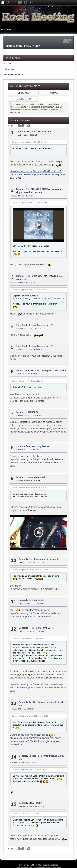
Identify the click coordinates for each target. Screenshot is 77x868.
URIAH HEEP (35, 793)
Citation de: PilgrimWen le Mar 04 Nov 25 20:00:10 (30, 759)
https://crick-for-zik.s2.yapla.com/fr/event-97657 (34, 637)
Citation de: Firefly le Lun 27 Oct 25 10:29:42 (27, 803)
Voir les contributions (14, 74)
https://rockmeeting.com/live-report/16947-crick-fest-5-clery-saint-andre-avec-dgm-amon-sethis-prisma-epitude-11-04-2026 (37, 174)
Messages (23, 93)
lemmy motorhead (35, 472)
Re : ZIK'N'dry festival (38, 441)
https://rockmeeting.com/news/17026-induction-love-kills (38, 293)
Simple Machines (50, 855)
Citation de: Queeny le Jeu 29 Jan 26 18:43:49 (28, 376)
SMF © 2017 (36, 855)
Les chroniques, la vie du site (44, 549)
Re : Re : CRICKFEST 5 (39, 132)
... (26, 126)
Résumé (8, 64)
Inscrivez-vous (32, 46)
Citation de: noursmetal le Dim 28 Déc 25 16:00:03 (29, 483)
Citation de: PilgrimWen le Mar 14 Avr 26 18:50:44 (29, 203)
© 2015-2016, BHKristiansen (38, 860)
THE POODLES (36, 590)
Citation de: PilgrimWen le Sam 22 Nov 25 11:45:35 (30, 559)
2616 (29, 126)
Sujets (54, 93)
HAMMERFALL (34, 407)
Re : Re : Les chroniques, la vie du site (46, 365)
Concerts (21, 132)
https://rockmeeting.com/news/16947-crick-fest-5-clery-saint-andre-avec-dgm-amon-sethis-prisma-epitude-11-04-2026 (38, 677)
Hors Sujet (21, 320)
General (20, 189)
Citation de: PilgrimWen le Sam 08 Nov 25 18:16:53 (30, 706)
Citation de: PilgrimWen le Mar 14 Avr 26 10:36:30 (29, 285)
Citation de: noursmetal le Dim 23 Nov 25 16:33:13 (29, 628)
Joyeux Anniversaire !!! (41, 320)
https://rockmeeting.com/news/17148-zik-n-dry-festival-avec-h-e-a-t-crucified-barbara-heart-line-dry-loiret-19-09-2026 (37, 457)
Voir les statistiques (12, 69)
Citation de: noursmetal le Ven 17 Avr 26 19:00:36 (29, 142)
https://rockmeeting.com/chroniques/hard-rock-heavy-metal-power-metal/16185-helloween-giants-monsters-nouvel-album (36, 731)
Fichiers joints (23, 99)
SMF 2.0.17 (24, 855)
